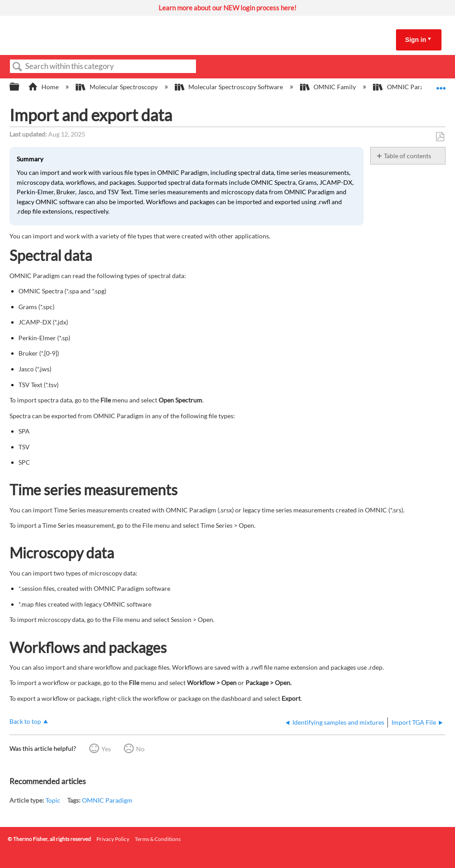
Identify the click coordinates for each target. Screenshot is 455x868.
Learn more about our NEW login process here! (227, 8)
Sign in (416, 40)
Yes (106, 749)
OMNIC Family (329, 87)
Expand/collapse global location (441, 84)
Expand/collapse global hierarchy (20, 87)
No (140, 749)
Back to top (25, 721)
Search (18, 67)
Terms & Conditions (158, 839)
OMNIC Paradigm (107, 800)
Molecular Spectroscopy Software (230, 87)
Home (44, 87)
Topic (53, 800)
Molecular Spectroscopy (117, 87)
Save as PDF (440, 137)
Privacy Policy (113, 839)
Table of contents (407, 156)
